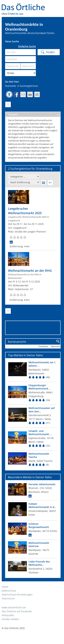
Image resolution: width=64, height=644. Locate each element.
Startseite (11, 86)
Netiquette (8, 615)
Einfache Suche (27, 46)
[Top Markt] (33, 370)
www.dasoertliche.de (14, 607)
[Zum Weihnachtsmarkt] (33, 219)
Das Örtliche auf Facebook (17, 611)
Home (5, 587)
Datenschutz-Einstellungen (17, 594)
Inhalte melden (10, 619)
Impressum (8, 598)
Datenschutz (9, 591)
